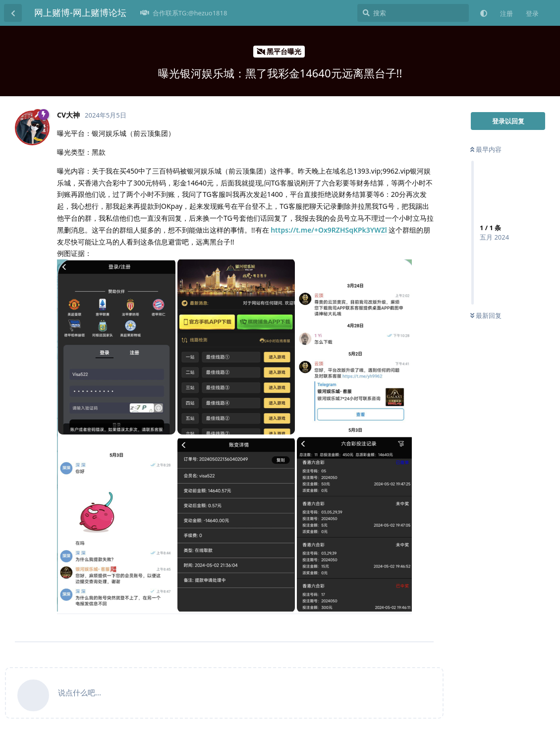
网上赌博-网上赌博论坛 (80, 12)
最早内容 (486, 149)
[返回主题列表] (13, 13)
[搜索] (413, 13)
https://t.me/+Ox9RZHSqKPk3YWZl (329, 230)
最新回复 (486, 315)
